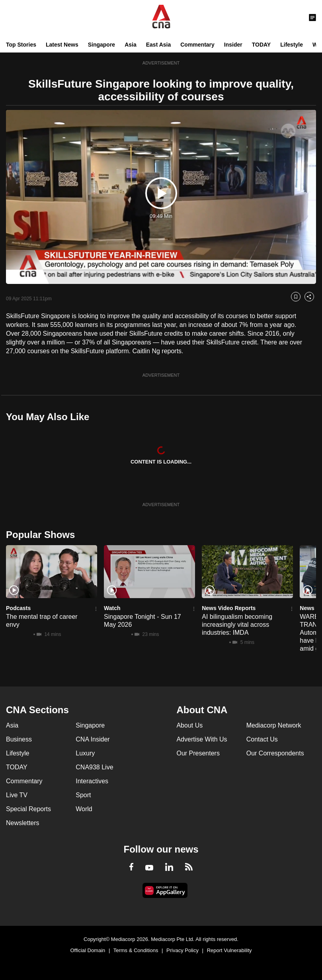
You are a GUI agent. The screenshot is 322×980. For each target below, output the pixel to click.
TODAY (261, 45)
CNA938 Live (94, 767)
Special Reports (28, 809)
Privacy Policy (182, 950)
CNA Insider (93, 739)
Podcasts (18, 608)
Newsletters (23, 823)
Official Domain (88, 950)
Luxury (85, 753)
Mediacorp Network (274, 725)
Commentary (197, 45)
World (84, 809)
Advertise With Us (202, 739)
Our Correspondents (275, 753)
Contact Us (262, 739)
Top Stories (21, 45)
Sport (83, 795)
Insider (233, 45)
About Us (189, 725)
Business (19, 739)
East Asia (159, 45)
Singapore (101, 45)
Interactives (92, 781)
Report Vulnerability (229, 950)
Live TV (17, 795)
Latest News (62, 45)
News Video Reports (229, 608)
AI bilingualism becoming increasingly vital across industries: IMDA (237, 625)
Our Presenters (198, 753)
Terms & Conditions (136, 950)
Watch (112, 608)
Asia (131, 45)
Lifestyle (292, 45)
